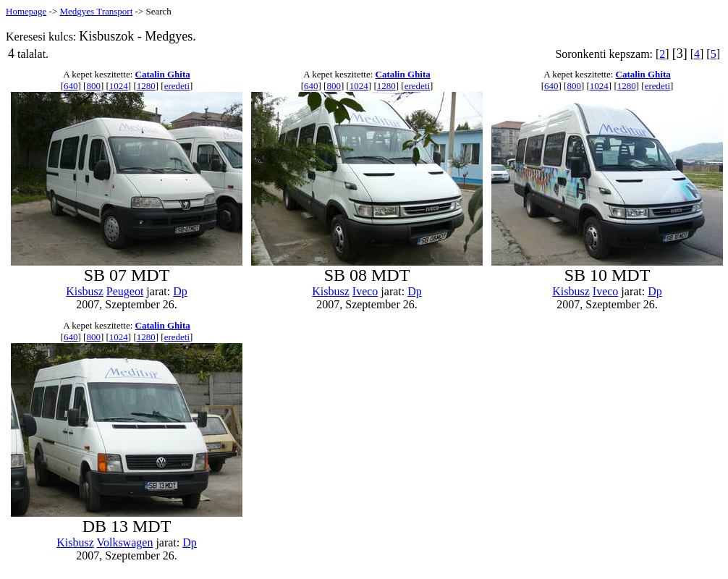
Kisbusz (85, 291)
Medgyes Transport (96, 11)
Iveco (365, 291)
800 (93, 86)
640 (71, 86)
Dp (180, 291)
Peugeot (125, 291)
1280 (146, 86)
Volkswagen (124, 542)
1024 (119, 86)
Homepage (26, 11)
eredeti (177, 86)
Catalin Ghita (163, 74)
